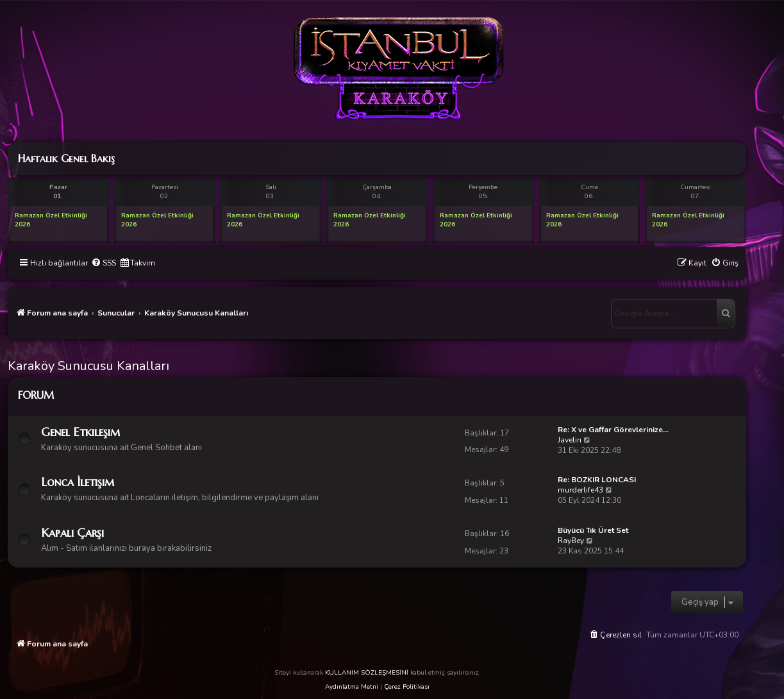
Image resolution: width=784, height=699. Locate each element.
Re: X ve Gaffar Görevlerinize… (613, 430)
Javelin (570, 440)
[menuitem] (104, 263)
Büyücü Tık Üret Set (593, 530)
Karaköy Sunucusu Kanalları (88, 366)
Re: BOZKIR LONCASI (597, 480)
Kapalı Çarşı (72, 533)
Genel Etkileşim (80, 432)
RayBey (571, 541)
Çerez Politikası (407, 687)
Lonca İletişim (78, 482)
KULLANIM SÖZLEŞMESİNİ (367, 673)
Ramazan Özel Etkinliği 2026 (51, 220)
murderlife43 (580, 490)
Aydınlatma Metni (352, 687)
